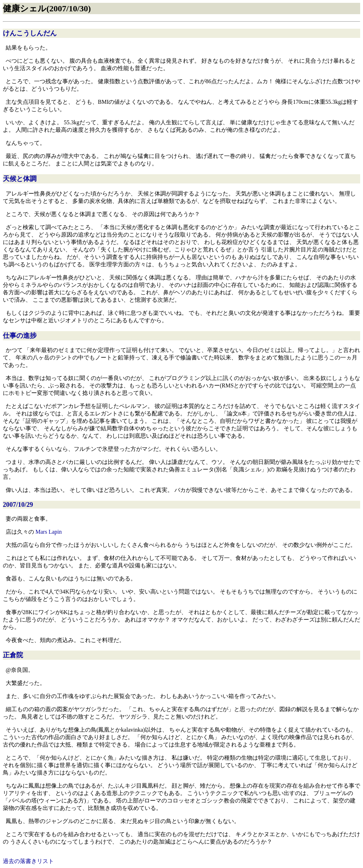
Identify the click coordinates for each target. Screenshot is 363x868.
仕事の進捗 (20, 336)
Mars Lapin (49, 532)
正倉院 (13, 655)
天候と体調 (20, 179)
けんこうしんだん (30, 33)
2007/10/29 (18, 504)
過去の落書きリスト (28, 861)
